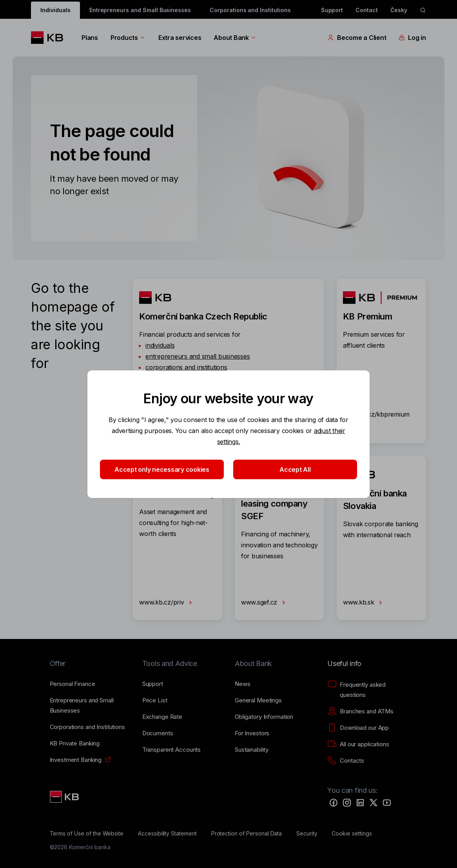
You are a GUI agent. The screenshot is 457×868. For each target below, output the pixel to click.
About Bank (235, 38)
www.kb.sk (364, 603)
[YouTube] (387, 803)
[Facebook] (334, 803)
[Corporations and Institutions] (87, 727)
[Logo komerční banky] (50, 38)
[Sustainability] (252, 750)
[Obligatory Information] (264, 717)
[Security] (307, 834)
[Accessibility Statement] (167, 834)
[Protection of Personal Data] (247, 834)
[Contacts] (346, 761)
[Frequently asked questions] (367, 690)
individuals (160, 345)
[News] (243, 684)
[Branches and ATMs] (360, 711)
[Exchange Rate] (162, 717)
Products (128, 38)
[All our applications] (358, 744)
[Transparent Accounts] (171, 750)
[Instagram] (347, 803)
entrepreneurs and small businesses (198, 356)
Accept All (295, 469)
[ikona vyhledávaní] (423, 10)
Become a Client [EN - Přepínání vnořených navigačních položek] (357, 38)
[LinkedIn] (360, 803)
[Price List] (155, 700)
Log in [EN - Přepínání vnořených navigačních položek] (412, 38)
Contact (367, 10)
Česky (399, 10)
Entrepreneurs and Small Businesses (140, 10)
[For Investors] (252, 733)
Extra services (180, 38)
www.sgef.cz (265, 603)
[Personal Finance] (73, 684)
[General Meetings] (258, 700)
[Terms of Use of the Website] (87, 834)
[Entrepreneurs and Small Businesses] (90, 706)
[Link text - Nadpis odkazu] (65, 797)
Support (332, 10)
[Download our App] (358, 728)
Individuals (55, 10)
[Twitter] (374, 803)
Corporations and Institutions (250, 10)
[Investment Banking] (76, 760)
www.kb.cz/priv (167, 603)
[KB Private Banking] (75, 743)
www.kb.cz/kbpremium (376, 420)
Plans (90, 38)
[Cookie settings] (352, 834)
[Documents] (158, 733)
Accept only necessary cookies (162, 469)
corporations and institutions (186, 367)
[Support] (153, 684)
